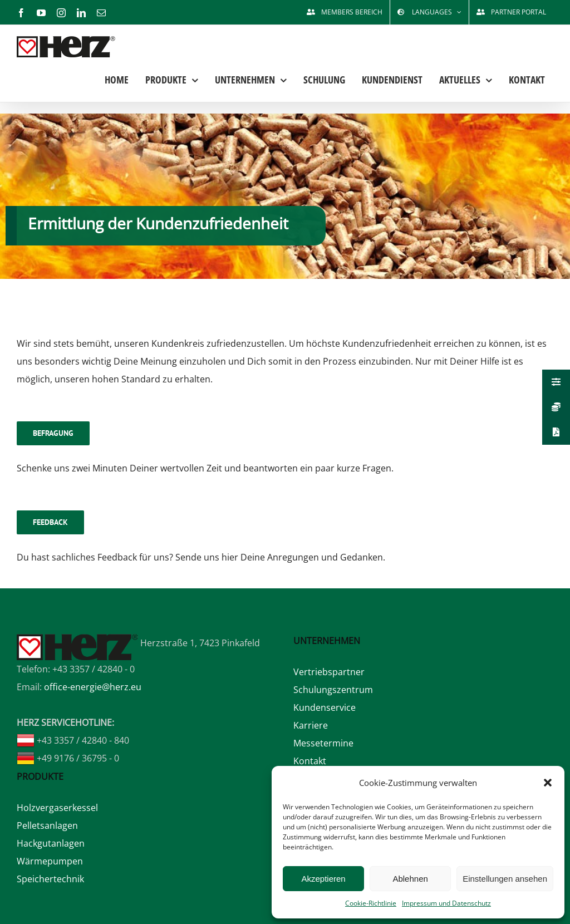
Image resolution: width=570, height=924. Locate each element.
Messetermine (323, 743)
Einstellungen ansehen (505, 879)
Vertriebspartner (329, 672)
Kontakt (310, 761)
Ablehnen (410, 879)
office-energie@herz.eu (93, 687)
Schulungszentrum (333, 690)
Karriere (311, 725)
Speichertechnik (50, 879)
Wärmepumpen (50, 861)
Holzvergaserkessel (57, 808)
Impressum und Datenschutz (446, 903)
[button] (548, 783)
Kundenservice (325, 707)
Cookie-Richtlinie (371, 903)
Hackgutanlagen (51, 843)
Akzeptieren (323, 879)
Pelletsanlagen (47, 825)
